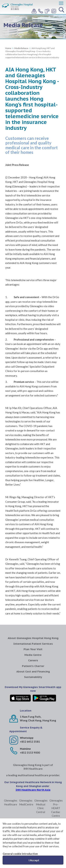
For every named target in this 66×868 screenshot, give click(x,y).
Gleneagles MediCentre (25, 802)
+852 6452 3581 (30, 742)
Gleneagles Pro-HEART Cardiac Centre (56, 808)
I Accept (34, 860)
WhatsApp (27, 738)
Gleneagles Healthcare (10, 802)
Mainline (25, 749)
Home (8, 48)
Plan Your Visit (33, 649)
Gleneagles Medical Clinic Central (41, 806)
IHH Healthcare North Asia (33, 790)
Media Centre (33, 655)
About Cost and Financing (33, 671)
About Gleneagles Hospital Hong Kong (33, 638)
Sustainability (33, 677)
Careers (33, 660)
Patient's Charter (33, 666)
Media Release (21, 48)
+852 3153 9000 (30, 753)
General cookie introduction (20, 854)
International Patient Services (33, 644)
